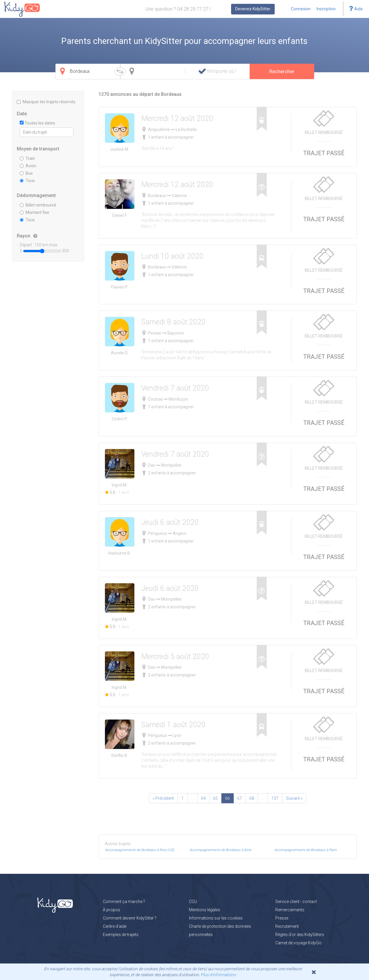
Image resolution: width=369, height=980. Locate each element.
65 (215, 798)
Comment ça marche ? (124, 902)
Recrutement (287, 926)
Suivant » (294, 798)
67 (240, 798)
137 (275, 798)
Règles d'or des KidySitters (300, 935)
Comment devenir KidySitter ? (130, 918)
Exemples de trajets (121, 935)
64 (203, 798)
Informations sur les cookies (216, 918)
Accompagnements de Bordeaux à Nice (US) (140, 850)
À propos (112, 910)
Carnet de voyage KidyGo (298, 943)
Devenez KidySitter (253, 9)
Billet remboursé (38, 205)
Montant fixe (34, 212)
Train (27, 158)
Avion (28, 166)
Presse (282, 918)
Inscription (326, 9)
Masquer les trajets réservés (46, 102)
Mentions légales (205, 910)
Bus (26, 173)
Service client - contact (296, 902)
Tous (27, 181)
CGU (193, 902)
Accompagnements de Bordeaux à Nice (220, 850)
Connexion (301, 9)
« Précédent (163, 798)
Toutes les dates (37, 123)
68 (252, 798)
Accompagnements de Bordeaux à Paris (305, 850)
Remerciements (290, 910)
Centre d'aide (115, 926)
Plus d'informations (218, 975)
